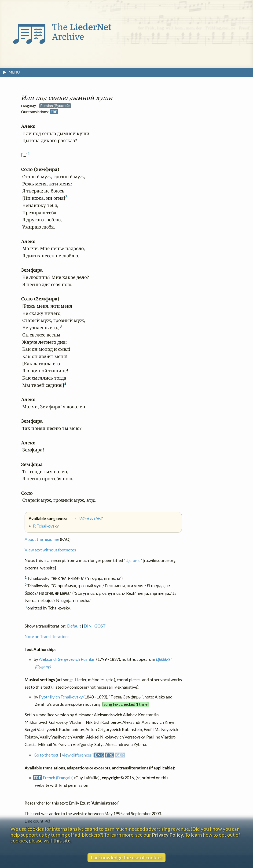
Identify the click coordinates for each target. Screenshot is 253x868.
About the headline (42, 540)
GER (120, 755)
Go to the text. (47, 755)
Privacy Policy (167, 835)
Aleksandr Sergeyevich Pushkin (67, 659)
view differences (77, 755)
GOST (100, 626)
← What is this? (85, 519)
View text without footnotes (50, 550)
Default (74, 626)
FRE (54, 112)
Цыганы (133, 561)
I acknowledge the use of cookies (127, 857)
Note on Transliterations (47, 637)
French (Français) (58, 778)
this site (62, 840)
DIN (88, 626)
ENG (99, 755)
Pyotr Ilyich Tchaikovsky (61, 697)
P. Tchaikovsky (46, 526)
